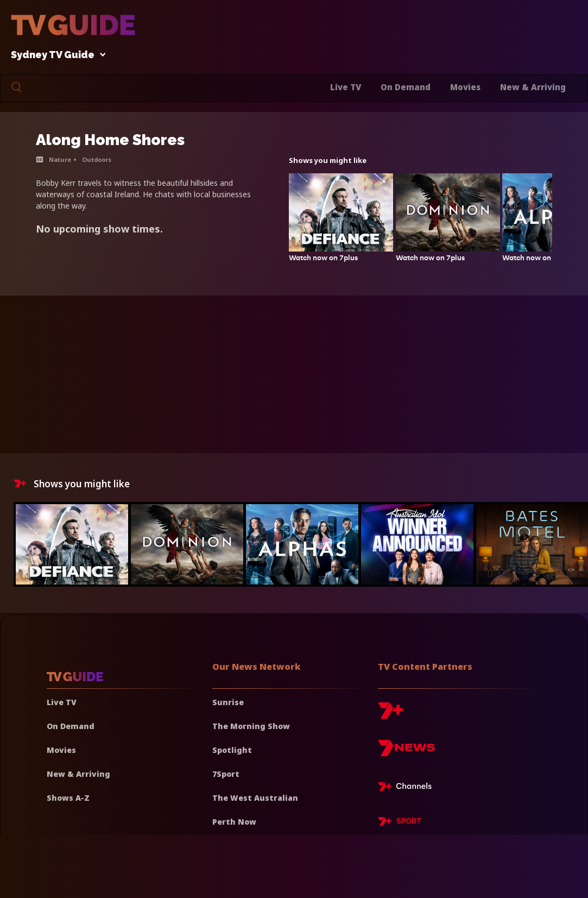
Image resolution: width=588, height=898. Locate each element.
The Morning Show (251, 726)
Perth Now (234, 822)
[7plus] (390, 715)
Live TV (346, 87)
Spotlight (232, 750)
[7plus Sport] (400, 823)
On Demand (406, 87)
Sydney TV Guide (55, 55)
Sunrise (228, 702)
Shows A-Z (68, 798)
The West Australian (255, 798)
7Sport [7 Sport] (226, 774)
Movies (465, 87)
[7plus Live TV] (408, 788)
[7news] (406, 752)
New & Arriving (533, 87)
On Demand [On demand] (71, 726)
